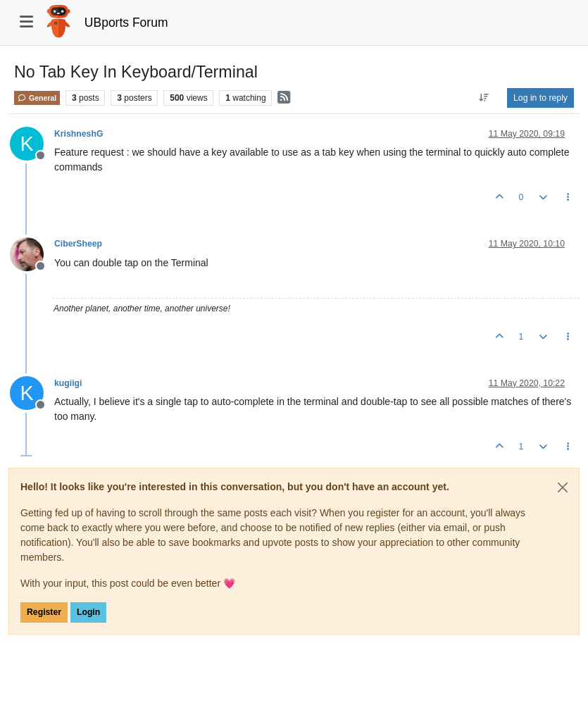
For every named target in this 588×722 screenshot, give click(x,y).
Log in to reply (540, 98)
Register (44, 612)
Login (88, 612)
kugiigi (68, 383)
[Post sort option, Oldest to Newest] (484, 98)
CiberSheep (78, 244)
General (37, 98)
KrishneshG (79, 134)
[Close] (563, 487)
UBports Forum (126, 23)
